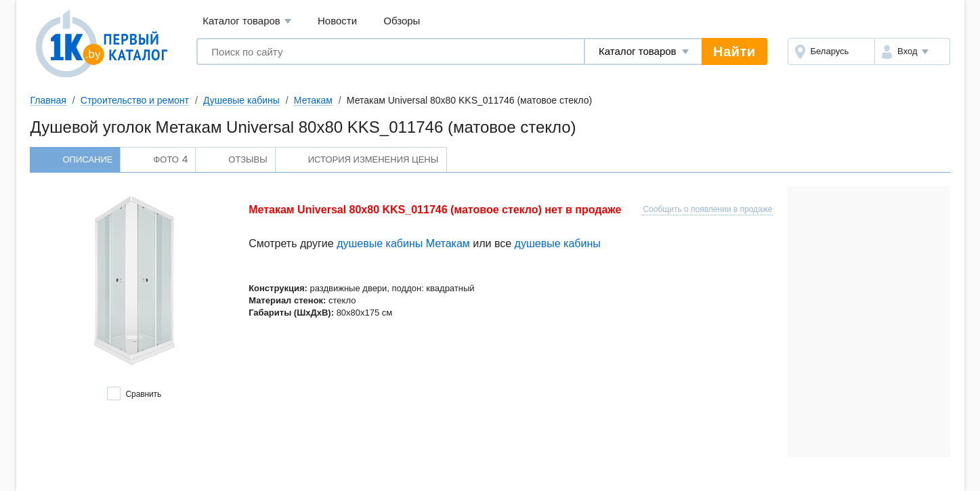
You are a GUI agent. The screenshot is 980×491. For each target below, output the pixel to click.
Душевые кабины (241, 100)
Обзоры (402, 21)
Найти (734, 51)
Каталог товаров (247, 21)
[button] (912, 51)
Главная (48, 100)
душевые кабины (558, 243)
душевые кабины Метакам (403, 243)
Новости (337, 21)
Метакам (313, 100)
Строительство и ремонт (135, 100)
